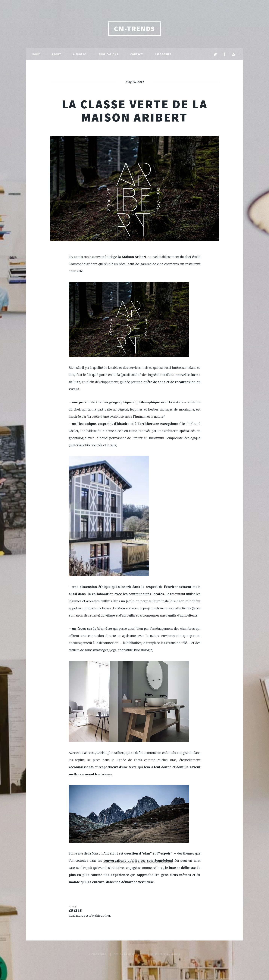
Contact (136, 54)
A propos (80, 54)
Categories (163, 54)
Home (36, 54)
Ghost (176, 954)
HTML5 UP (135, 954)
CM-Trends (134, 29)
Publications (108, 54)
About (56, 54)
